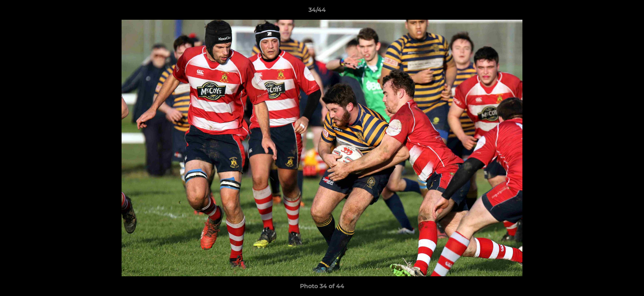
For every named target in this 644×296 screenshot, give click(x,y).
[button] (609, 12)
